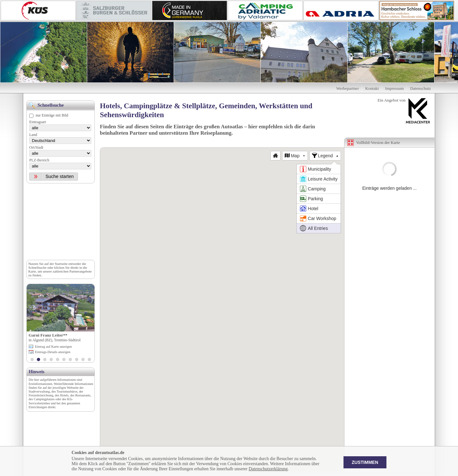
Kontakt (372, 88)
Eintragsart (38, 122)
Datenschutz (420, 88)
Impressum (395, 88)
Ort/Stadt (36, 147)
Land (33, 135)
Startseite (61, 264)
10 (89, 360)
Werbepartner (347, 88)
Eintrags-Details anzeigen (53, 352)
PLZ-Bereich (39, 160)
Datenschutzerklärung (268, 469)
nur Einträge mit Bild (52, 115)
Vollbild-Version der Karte (378, 142)
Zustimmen (365, 462)
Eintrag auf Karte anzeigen (53, 346)
